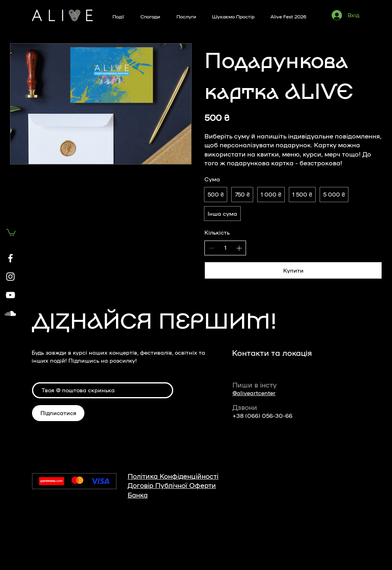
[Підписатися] (58, 413)
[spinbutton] (225, 248)
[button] (11, 232)
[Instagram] (10, 277)
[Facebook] (10, 258)
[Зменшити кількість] (211, 248)
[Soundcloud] (10, 313)
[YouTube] (10, 295)
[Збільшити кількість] (239, 248)
